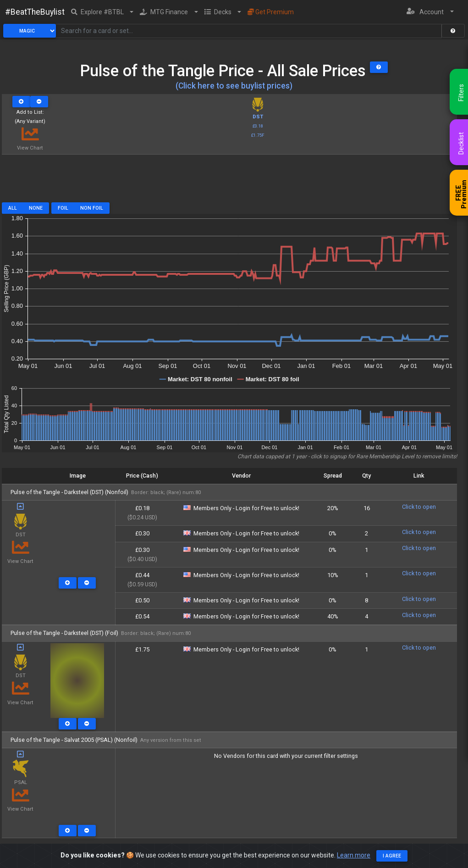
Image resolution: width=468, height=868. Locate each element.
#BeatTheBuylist (35, 12)
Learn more (354, 855)
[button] (102, 12)
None (36, 208)
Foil (63, 208)
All (13, 208)
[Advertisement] (229, 182)
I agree (392, 856)
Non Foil (92, 208)
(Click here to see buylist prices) (234, 86)
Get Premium (271, 12)
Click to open (419, 507)
